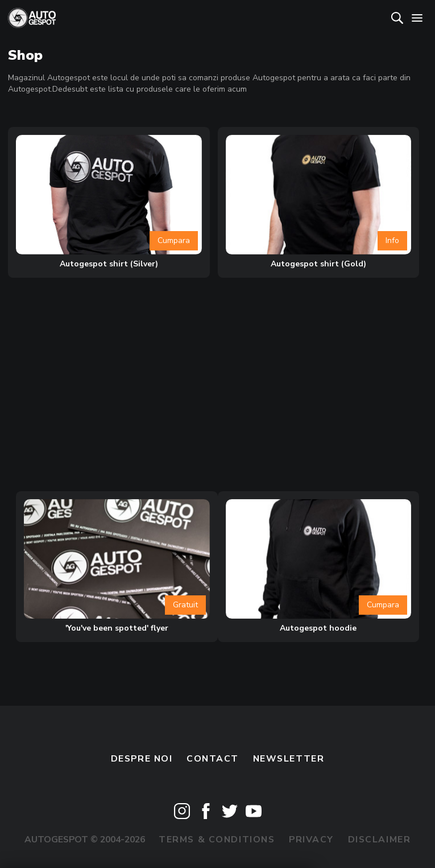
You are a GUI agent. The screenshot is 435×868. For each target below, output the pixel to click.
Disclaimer (380, 840)
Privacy (311, 840)
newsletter (289, 759)
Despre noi (142, 759)
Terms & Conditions (217, 840)
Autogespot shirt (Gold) (318, 264)
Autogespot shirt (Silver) (109, 264)
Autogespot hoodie (318, 628)
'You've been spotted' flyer (117, 628)
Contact (213, 759)
